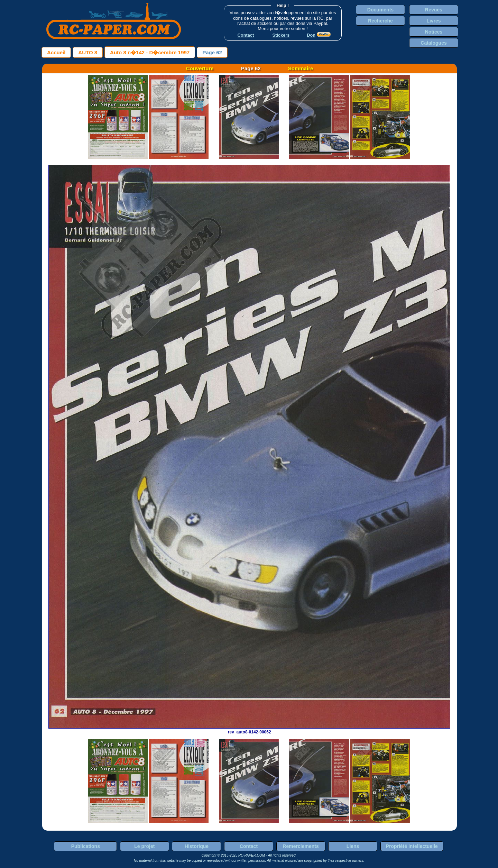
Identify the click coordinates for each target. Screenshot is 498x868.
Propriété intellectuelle (412, 846)
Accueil (56, 52)
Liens (353, 846)
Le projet (144, 846)
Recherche (380, 21)
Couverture (200, 68)
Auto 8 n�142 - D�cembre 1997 (150, 52)
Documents (380, 10)
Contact (249, 846)
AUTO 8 (88, 52)
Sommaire (301, 68)
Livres (434, 21)
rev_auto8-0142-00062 (249, 730)
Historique (197, 846)
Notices (434, 32)
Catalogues (434, 43)
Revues (434, 10)
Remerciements (301, 846)
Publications (86, 846)
